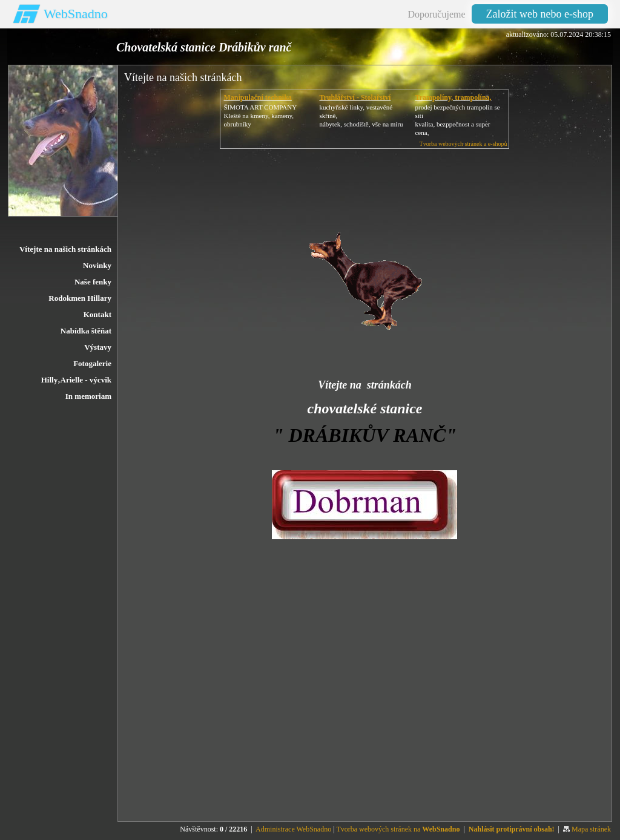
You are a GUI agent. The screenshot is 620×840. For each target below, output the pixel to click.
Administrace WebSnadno (293, 829)
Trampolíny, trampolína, (453, 97)
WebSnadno (76, 14)
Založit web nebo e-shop (540, 14)
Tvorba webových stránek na (398, 829)
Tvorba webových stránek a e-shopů (463, 144)
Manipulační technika (257, 97)
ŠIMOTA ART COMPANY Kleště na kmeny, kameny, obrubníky (260, 116)
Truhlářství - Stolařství (355, 97)
